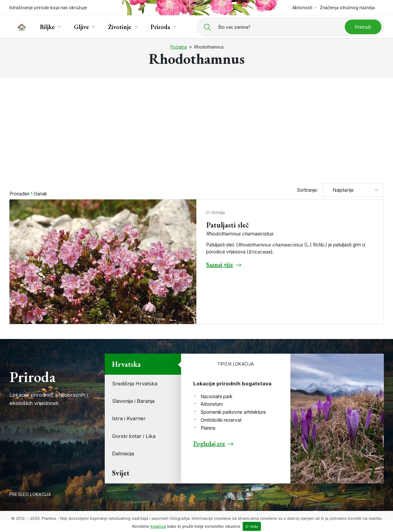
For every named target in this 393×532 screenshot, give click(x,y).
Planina (208, 428)
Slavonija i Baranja (133, 401)
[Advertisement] (197, 128)
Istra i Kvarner (129, 418)
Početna (179, 47)
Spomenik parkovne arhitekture (233, 412)
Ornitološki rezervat (221, 420)
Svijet (121, 473)
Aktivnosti (302, 7)
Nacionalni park (217, 397)
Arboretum (212, 404)
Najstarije (341, 190)
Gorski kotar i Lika (134, 436)
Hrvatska (126, 364)
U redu (252, 526)
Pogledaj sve (209, 443)
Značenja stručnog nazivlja (347, 7)
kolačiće (158, 526)
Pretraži (363, 27)
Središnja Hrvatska (135, 384)
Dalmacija (123, 454)
